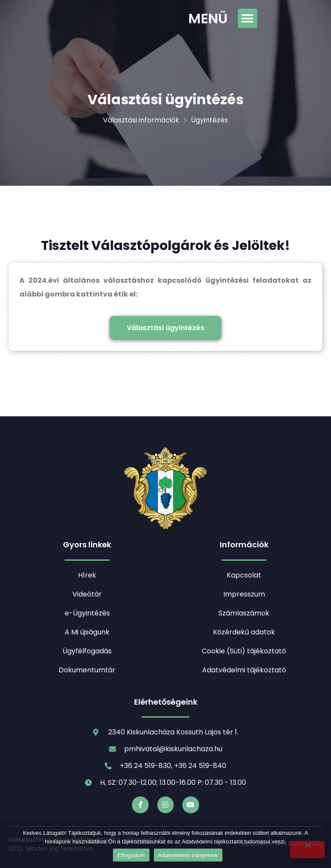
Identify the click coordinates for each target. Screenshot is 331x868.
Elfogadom (131, 855)
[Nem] (307, 849)
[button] (248, 18)
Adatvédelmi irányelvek (188, 855)
